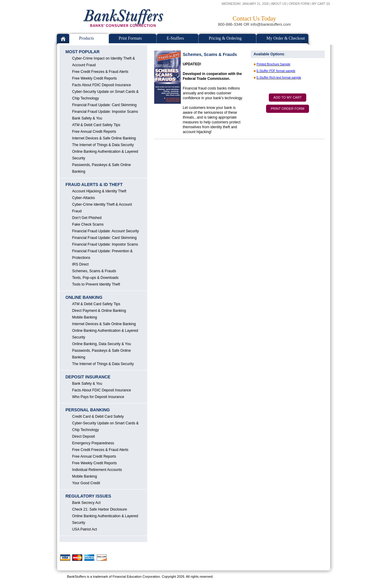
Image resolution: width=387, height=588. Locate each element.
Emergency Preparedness (93, 443)
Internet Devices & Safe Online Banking (104, 138)
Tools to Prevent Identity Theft (96, 284)
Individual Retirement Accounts (97, 470)
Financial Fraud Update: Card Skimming (104, 105)
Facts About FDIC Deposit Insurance (102, 85)
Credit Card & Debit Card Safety (98, 416)
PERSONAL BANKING (88, 410)
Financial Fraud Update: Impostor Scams (105, 112)
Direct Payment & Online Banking (99, 311)
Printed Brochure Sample (274, 64)
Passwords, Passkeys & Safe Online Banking (102, 168)
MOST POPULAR (83, 52)
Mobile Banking (85, 317)
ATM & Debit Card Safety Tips (96, 125)
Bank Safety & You (87, 118)
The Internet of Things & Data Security (103, 145)
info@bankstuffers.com (271, 24)
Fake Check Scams (88, 224)
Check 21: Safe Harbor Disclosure (100, 509)
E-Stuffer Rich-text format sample (279, 78)
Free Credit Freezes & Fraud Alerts (100, 72)
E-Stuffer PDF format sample (276, 71)
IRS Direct (81, 264)
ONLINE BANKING (84, 297)
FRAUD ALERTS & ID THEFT (94, 185)
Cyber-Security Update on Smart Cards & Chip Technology (106, 95)
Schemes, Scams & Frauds (94, 271)
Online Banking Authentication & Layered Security (105, 155)
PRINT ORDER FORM (287, 109)
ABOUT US (279, 4)
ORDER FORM (299, 4)
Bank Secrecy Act (86, 503)
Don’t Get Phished (87, 218)
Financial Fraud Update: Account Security (106, 231)
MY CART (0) (321, 4)
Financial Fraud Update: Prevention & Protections (102, 254)
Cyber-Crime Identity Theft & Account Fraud (102, 208)
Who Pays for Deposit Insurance (98, 397)
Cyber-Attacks (84, 198)
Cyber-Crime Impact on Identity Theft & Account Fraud (104, 62)
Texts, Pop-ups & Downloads (95, 278)
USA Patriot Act (85, 529)
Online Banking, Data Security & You (102, 344)
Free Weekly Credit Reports (95, 78)
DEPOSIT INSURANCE (88, 377)
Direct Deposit (84, 436)
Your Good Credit (86, 483)
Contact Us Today (254, 18)
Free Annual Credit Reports (94, 132)
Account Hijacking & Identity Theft (99, 191)
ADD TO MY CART (287, 97)
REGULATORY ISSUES (88, 496)
